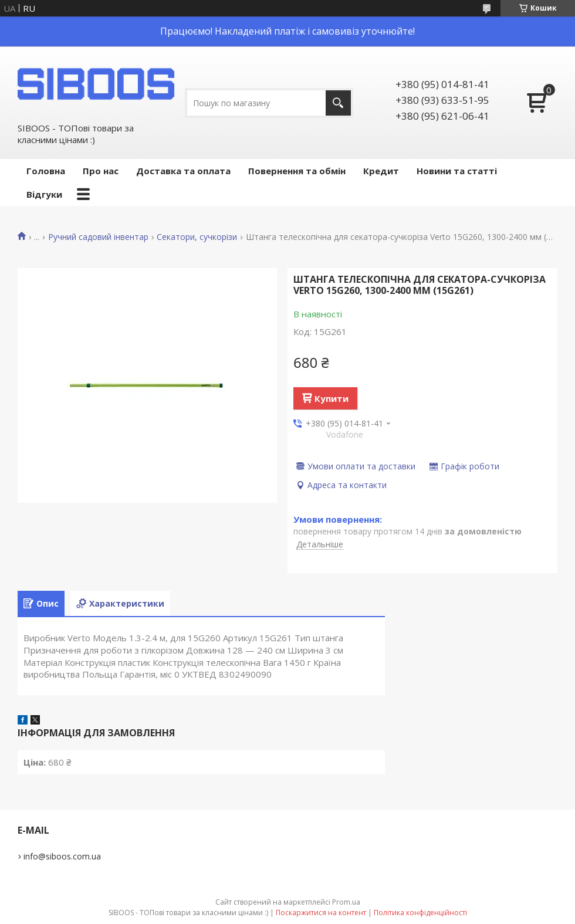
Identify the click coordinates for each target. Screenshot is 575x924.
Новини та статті (457, 171)
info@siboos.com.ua (62, 856)
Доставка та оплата (183, 171)
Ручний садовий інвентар (98, 237)
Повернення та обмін (297, 171)
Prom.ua (346, 902)
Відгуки (44, 194)
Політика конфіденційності (420, 913)
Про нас (101, 171)
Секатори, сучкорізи (197, 237)
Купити (332, 398)
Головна (46, 171)
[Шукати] (338, 103)
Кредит (381, 171)
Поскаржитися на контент (321, 913)
